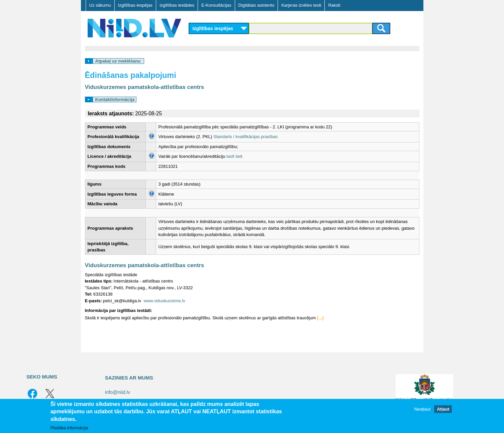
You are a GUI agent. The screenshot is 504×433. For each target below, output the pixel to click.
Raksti (334, 5)
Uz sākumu (100, 5)
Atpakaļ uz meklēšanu (118, 61)
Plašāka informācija (69, 428)
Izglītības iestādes (177, 5)
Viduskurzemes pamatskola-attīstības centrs (145, 87)
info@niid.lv (118, 392)
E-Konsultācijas (216, 5)
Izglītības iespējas (135, 5)
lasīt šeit (234, 156)
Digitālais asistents (257, 5)
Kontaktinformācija (115, 99)
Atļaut (443, 409)
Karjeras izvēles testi (301, 5)
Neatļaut (422, 409)
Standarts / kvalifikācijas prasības (245, 137)
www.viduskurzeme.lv (164, 301)
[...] (320, 318)
